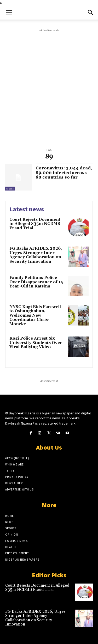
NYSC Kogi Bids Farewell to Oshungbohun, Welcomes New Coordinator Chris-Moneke (35, 315)
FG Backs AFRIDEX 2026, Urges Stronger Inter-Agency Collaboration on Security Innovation (36, 255)
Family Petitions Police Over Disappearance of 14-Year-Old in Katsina (37, 282)
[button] (9, 13)
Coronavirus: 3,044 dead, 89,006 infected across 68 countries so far (64, 173)
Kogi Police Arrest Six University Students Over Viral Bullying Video (36, 343)
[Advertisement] (49, 95)
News (10, 189)
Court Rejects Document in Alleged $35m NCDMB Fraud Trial (35, 224)
